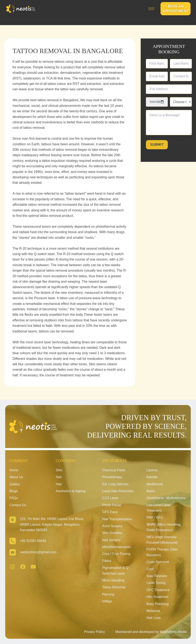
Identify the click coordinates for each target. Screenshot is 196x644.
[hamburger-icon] (151, 9)
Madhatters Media (173, 632)
